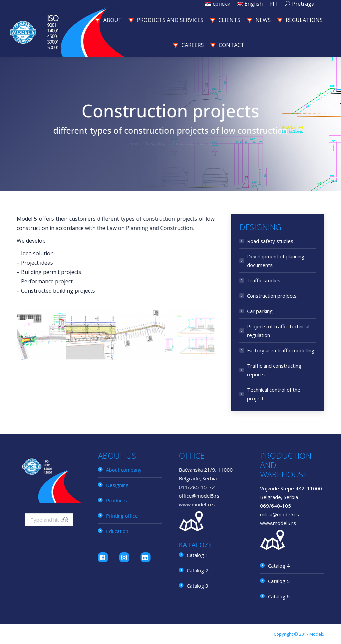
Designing (117, 485)
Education (117, 531)
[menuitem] (218, 4)
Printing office (122, 516)
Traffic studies (264, 280)
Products (116, 500)
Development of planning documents (276, 261)
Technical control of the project (274, 394)
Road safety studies (270, 241)
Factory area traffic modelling (281, 350)
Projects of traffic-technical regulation (278, 331)
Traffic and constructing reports (274, 370)
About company (124, 470)
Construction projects (272, 296)
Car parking (260, 311)
